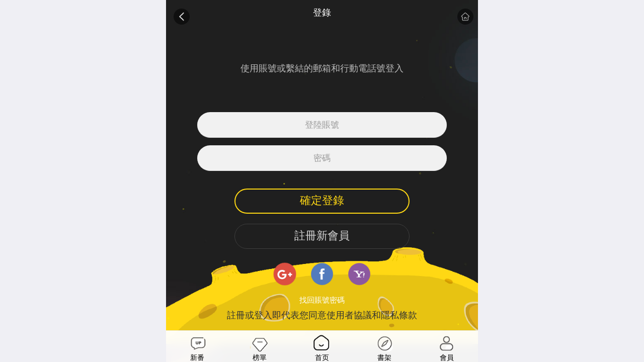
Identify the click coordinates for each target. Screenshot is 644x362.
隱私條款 (399, 315)
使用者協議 (349, 315)
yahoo (359, 274)
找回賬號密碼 (322, 300)
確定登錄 (322, 201)
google (285, 274)
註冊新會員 (322, 236)
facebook (322, 274)
